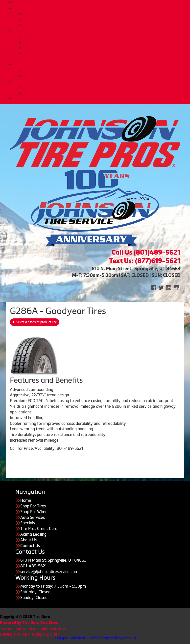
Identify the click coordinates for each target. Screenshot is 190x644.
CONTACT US (100, 98)
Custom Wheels (105, 20)
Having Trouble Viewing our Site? (29, 634)
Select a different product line (35, 322)
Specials (28, 523)
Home (100, 2)
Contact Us (30, 546)
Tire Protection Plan (105, 25)
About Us (100, 82)
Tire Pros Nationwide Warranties (105, 53)
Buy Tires (105, 14)
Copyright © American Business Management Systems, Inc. (95, 638)
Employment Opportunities (105, 93)
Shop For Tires (33, 506)
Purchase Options (100, 65)
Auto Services (100, 31)
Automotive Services (105, 36)
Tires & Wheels (100, 8)
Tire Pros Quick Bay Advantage (105, 48)
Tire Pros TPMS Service (105, 42)
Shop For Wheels (35, 512)
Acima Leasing (105, 76)
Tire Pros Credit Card (105, 70)
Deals (100, 59)
